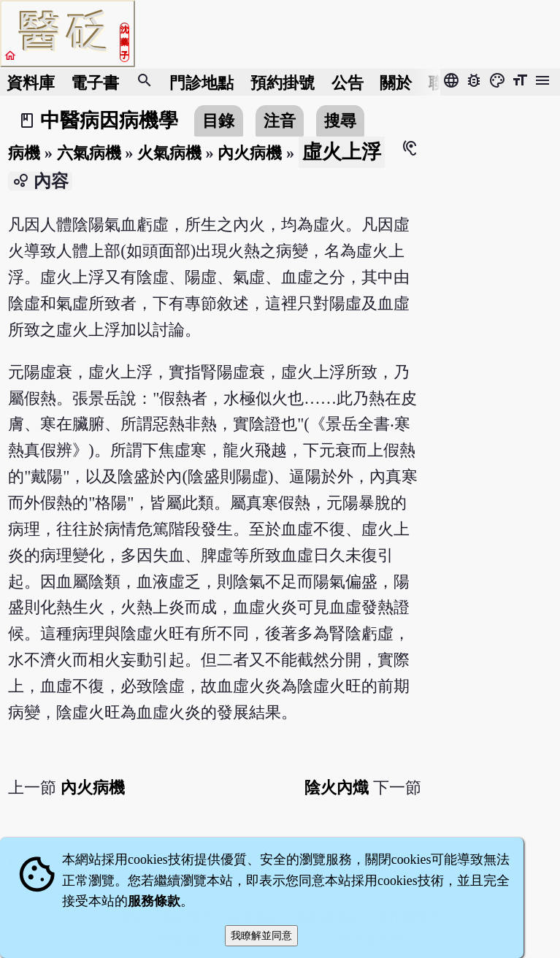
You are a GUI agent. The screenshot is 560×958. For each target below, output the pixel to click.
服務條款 (154, 901)
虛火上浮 (342, 152)
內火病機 (250, 153)
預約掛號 (283, 82)
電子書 (95, 82)
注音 (280, 121)
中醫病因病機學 (109, 120)
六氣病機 (89, 153)
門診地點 (202, 82)
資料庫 (31, 82)
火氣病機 (169, 153)
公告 (348, 82)
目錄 (218, 121)
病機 (24, 153)
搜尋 (340, 121)
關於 (396, 82)
